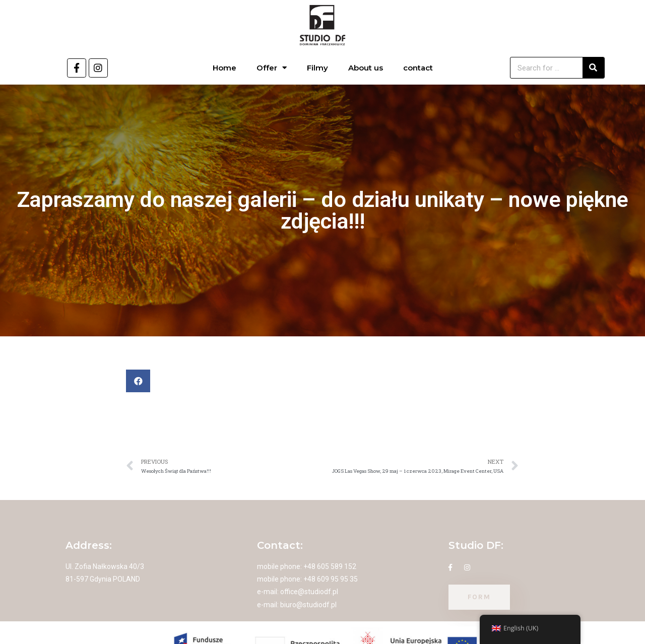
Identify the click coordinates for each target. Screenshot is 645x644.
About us (366, 68)
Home (224, 68)
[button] (138, 381)
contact (418, 68)
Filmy (317, 68)
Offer (272, 68)
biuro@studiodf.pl (308, 605)
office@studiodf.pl (309, 592)
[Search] (593, 68)
